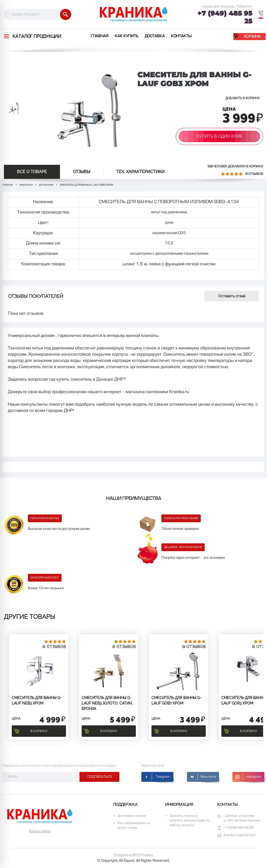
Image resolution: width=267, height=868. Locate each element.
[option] (14, 108)
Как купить (127, 36)
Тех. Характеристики (140, 172)
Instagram (254, 777)
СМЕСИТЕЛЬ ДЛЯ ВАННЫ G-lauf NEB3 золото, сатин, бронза (107, 703)
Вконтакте (208, 777)
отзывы (82, 172)
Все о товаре (32, 172)
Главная (100, 36)
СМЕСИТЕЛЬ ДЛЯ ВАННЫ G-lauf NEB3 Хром (37, 700)
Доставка (155, 36)
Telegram (163, 777)
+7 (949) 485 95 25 (225, 17)
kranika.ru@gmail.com (240, 835)
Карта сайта (40, 831)
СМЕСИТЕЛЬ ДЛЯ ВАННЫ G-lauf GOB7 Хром (176, 700)
